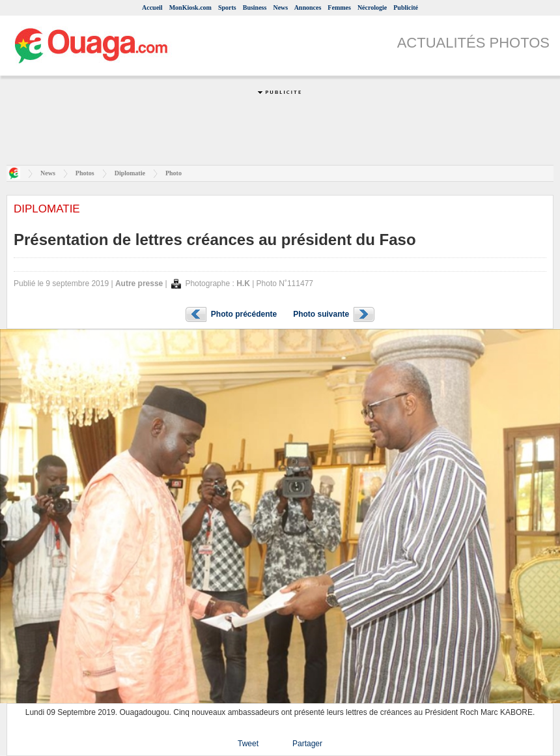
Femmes (339, 7)
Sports (227, 7)
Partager (307, 744)
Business (255, 7)
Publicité (406, 7)
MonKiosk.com (190, 7)
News (280, 7)
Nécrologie (372, 7)
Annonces (308, 7)
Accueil (152, 7)
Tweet (248, 744)
